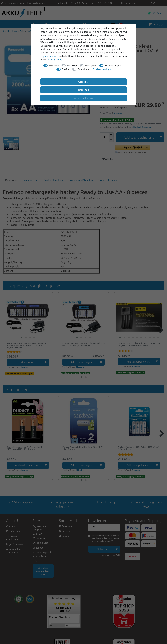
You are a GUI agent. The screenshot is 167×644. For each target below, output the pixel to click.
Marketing (91, 65)
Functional (84, 69)
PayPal (66, 69)
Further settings (102, 69)
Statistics (72, 65)
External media (113, 65)
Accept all (83, 82)
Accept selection (83, 98)
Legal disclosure (49, 56)
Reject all (84, 90)
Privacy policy (55, 59)
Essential (54, 65)
